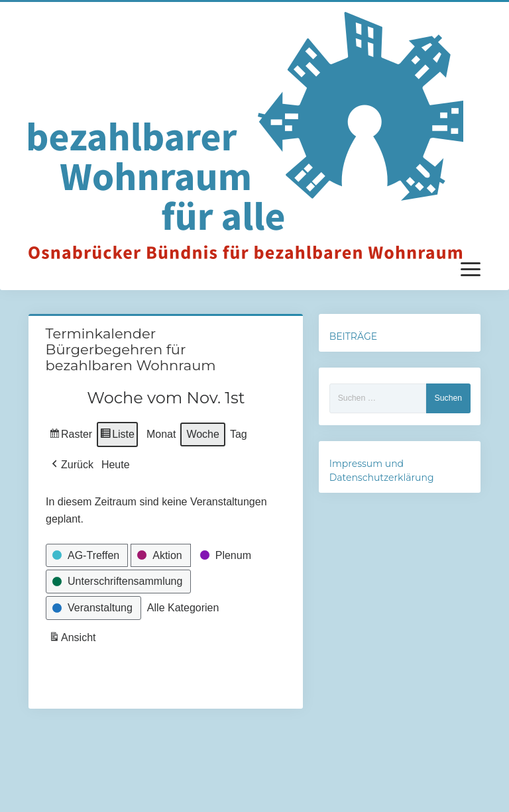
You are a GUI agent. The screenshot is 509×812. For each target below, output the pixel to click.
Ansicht (74, 639)
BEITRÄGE (353, 336)
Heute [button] (115, 465)
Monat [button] (160, 434)
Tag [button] (238, 434)
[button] (71, 465)
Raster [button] (71, 436)
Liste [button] (117, 436)
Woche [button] (203, 434)
